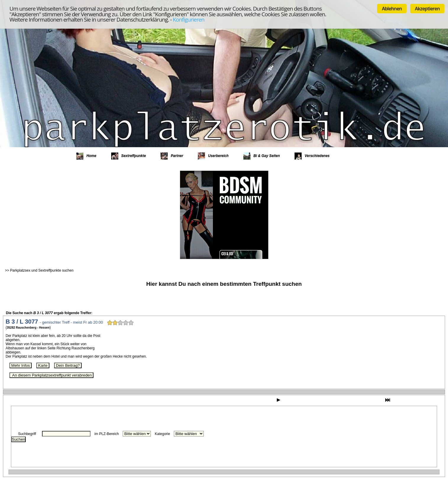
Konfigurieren (189, 19)
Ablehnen (392, 9)
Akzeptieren (427, 9)
